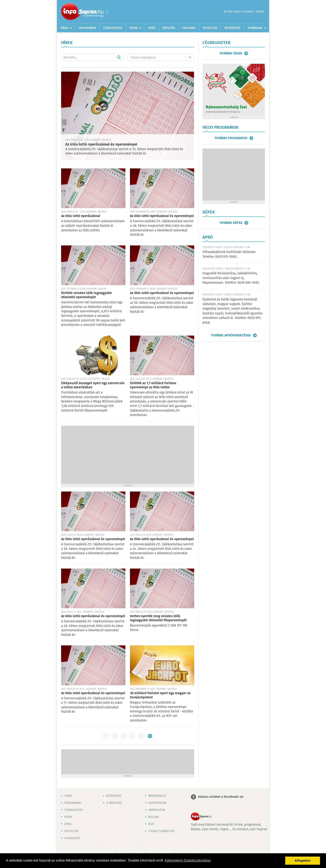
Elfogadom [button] (303, 861)
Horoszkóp (72, 838)
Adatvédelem (157, 803)
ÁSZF (151, 824)
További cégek (231, 53)
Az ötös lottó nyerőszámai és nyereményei (101, 145)
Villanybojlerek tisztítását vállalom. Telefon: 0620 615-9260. (229, 254)
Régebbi (150, 736)
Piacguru (189, 28)
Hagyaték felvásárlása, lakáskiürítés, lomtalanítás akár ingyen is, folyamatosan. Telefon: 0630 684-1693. (231, 278)
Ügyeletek (210, 28)
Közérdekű (232, 28)
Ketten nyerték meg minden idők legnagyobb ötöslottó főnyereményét (158, 618)
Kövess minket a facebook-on (221, 797)
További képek (231, 223)
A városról (114, 803)
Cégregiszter (113, 28)
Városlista (107, 12)
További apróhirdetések (231, 335)
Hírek (64, 28)
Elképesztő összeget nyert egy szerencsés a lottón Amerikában (93, 385)
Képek (134, 28)
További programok (231, 138)
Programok (87, 28)
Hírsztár (169, 28)
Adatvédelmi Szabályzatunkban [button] (188, 860)
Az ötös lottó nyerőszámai (81, 216)
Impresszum (157, 810)
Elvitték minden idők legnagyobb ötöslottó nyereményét (86, 295)
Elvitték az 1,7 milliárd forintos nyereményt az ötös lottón (153, 385)
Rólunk (154, 817)
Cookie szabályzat (161, 831)
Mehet (119, 57)
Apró (152, 28)
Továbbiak (255, 28)
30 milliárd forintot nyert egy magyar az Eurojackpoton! (160, 695)
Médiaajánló (157, 796)
